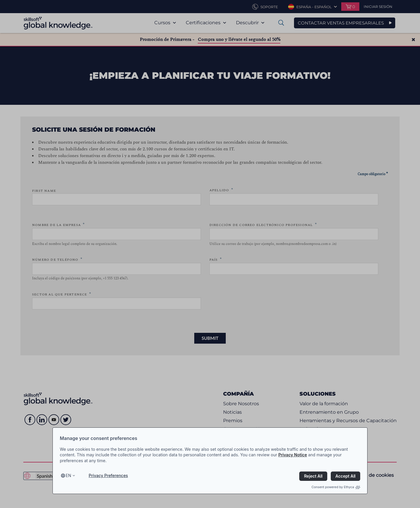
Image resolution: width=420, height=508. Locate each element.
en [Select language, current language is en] (68, 475)
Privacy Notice (293, 455)
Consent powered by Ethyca (336, 487)
